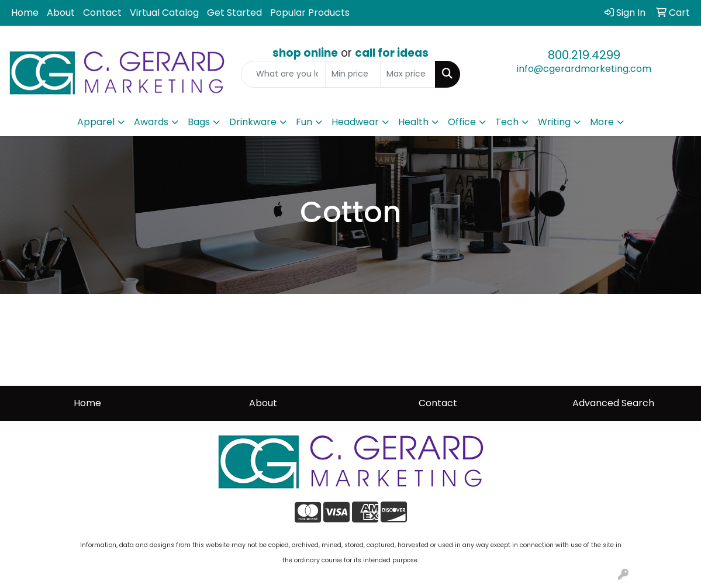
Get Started (234, 13)
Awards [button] (151, 122)
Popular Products (310, 13)
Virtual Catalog (164, 13)
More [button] (602, 122)
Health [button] (413, 122)
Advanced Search (613, 403)
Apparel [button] (96, 122)
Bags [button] (199, 122)
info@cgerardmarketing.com (584, 69)
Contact (102, 13)
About (61, 13)
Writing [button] (554, 122)
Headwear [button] (355, 122)
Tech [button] (507, 122)
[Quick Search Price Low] (353, 74)
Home (25, 13)
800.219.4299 (584, 55)
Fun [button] (304, 122)
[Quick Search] (284, 74)
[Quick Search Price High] (408, 74)
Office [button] (462, 122)
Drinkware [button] (253, 122)
